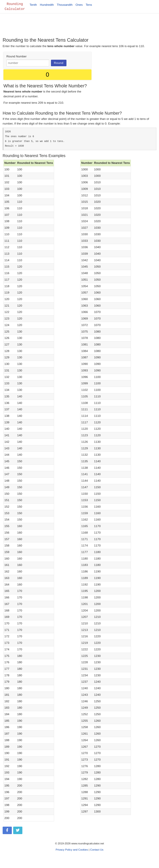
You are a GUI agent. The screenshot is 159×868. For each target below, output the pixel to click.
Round (59, 63)
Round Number (16, 57)
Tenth (33, 5)
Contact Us (97, 850)
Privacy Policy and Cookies (72, 850)
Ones (79, 5)
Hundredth (47, 5)
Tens (89, 5)
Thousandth (65, 5)
